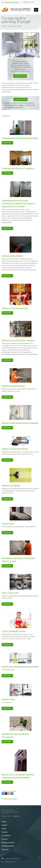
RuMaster (16, 816)
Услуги (4, 821)
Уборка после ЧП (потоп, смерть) (18, 340)
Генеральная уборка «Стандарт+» (18, 168)
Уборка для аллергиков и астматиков (20, 666)
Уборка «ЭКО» (8, 699)
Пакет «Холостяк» (10, 593)
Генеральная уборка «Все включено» (20, 138)
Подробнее (7, 143)
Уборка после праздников (15, 308)
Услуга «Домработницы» (14, 631)
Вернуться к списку (9, 799)
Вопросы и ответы (8, 842)
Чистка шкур (8, 523)
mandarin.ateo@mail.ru (12, 2)
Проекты (5, 839)
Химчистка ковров (11, 485)
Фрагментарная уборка (13, 386)
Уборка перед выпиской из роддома (20, 423)
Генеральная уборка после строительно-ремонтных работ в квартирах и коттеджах (18, 203)
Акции (4, 828)
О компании (6, 835)
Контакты (5, 849)
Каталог (4, 825)
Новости (5, 832)
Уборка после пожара (12, 256)
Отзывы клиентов (8, 846)
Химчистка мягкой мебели (15, 449)
